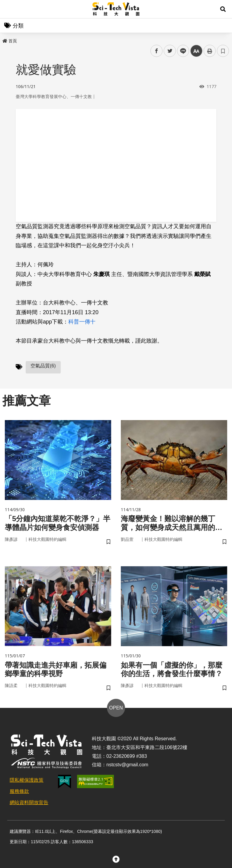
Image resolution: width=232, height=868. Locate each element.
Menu (9, 9)
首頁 (10, 41)
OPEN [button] (116, 708)
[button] (223, 9)
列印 (210, 51)
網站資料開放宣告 (29, 802)
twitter (170, 51)
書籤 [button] (223, 51)
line (181, 51)
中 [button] (196, 51)
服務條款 (19, 791)
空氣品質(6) (43, 366)
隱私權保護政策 (27, 780)
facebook (157, 51)
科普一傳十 (82, 322)
